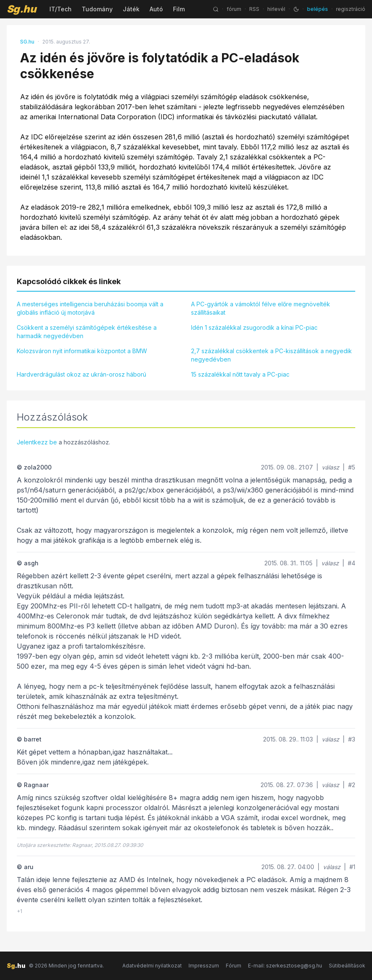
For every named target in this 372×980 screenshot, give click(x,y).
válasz (331, 467)
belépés (318, 9)
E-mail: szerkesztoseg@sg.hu (285, 966)
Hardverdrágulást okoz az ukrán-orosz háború (81, 374)
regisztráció (351, 9)
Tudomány (97, 9)
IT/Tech (61, 9)
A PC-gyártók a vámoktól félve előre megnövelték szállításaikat (261, 308)
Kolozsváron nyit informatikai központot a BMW (82, 351)
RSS (254, 9)
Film (179, 9)
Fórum (234, 966)
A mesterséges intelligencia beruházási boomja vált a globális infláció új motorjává (90, 308)
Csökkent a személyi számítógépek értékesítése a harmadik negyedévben (87, 332)
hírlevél (276, 9)
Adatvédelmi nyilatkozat (152, 966)
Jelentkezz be (37, 442)
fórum (234, 9)
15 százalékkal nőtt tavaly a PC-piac (240, 374)
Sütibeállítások (347, 966)
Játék (131, 9)
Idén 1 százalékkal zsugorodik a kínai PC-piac (254, 327)
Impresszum (204, 966)
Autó (156, 9)
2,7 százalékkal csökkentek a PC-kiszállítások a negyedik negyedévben (271, 355)
